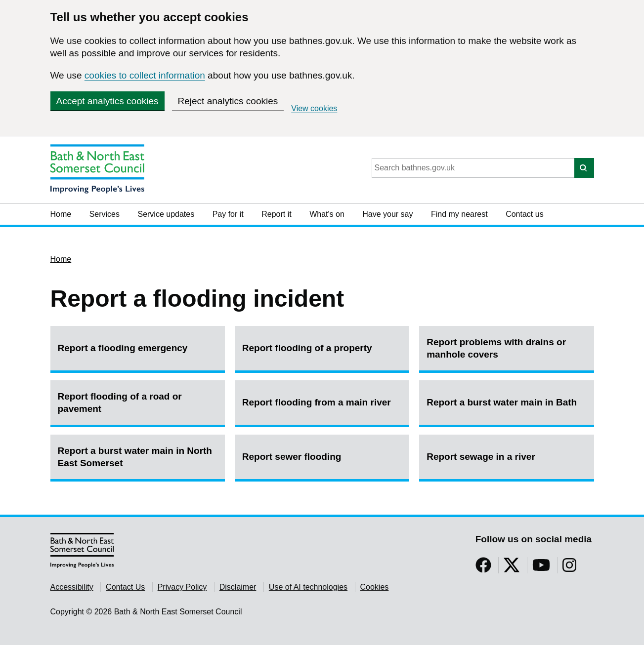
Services (105, 214)
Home (61, 214)
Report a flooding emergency (123, 348)
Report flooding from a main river (317, 402)
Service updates (166, 214)
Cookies (375, 587)
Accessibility (72, 587)
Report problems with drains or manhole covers (496, 348)
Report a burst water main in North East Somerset (135, 457)
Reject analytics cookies (228, 101)
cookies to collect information (145, 75)
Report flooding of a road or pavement (120, 403)
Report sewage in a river (481, 457)
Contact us (524, 214)
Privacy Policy (182, 587)
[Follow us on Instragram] (569, 568)
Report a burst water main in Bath (502, 402)
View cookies (314, 108)
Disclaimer (238, 587)
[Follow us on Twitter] (512, 568)
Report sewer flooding (292, 457)
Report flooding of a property (307, 348)
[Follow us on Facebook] (483, 568)
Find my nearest (459, 214)
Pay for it (228, 214)
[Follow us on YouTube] (541, 568)
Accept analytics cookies (107, 101)
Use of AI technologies (308, 587)
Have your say (387, 214)
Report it (276, 214)
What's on (327, 214)
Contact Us (125, 587)
